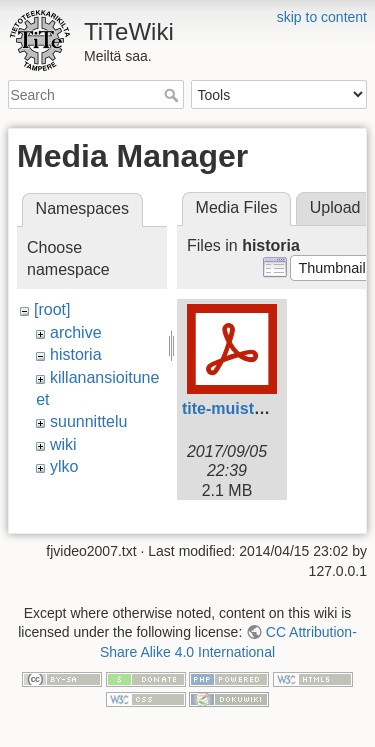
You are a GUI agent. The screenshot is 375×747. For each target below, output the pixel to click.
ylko (64, 466)
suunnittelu (88, 421)
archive (76, 332)
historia (76, 354)
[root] (52, 309)
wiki (63, 444)
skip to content (322, 17)
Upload (335, 207)
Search (173, 95)
